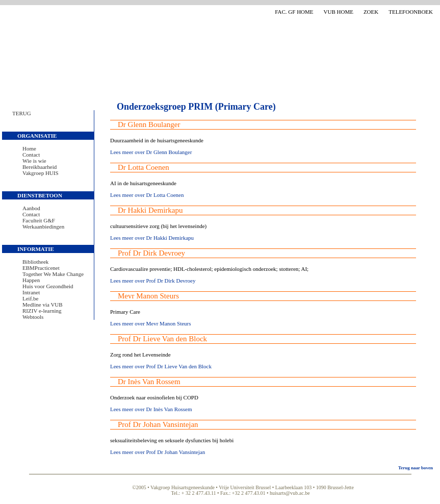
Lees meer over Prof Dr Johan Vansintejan (158, 452)
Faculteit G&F (39, 220)
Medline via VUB (43, 305)
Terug (22, 113)
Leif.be (30, 298)
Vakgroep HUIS (41, 173)
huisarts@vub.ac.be (290, 493)
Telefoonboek (411, 12)
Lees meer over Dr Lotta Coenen (147, 195)
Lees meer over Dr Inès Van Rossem (151, 409)
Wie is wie (34, 161)
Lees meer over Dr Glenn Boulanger (151, 152)
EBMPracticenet (41, 268)
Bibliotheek (35, 262)
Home (29, 148)
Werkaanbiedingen (43, 226)
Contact (31, 155)
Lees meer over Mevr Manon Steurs (151, 323)
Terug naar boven (416, 468)
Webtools (33, 317)
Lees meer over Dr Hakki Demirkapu (152, 238)
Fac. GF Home (294, 12)
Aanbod (31, 208)
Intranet (31, 292)
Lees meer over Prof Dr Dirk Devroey (153, 281)
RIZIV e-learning (42, 311)
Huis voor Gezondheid (48, 286)
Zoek (371, 12)
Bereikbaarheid (40, 167)
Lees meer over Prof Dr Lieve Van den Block (161, 366)
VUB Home (339, 12)
